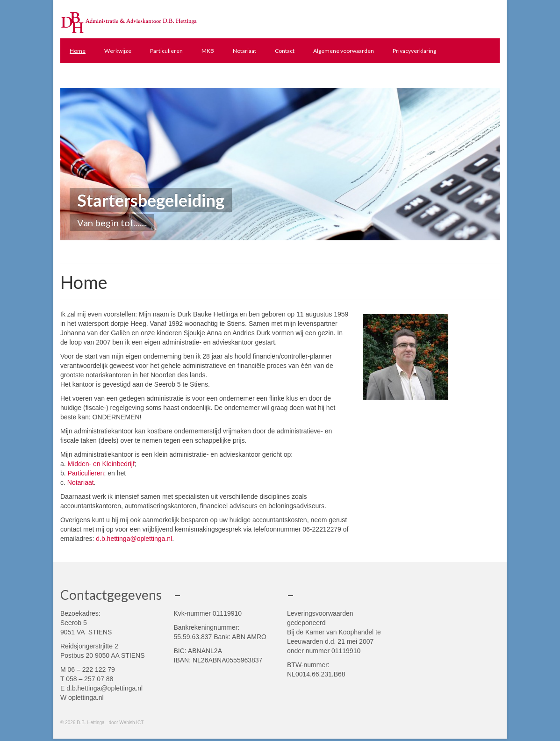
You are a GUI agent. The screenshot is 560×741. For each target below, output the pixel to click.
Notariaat (244, 51)
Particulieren (166, 51)
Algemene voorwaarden (344, 51)
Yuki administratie (92, 76)
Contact (285, 51)
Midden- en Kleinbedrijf (101, 464)
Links (140, 76)
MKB (208, 51)
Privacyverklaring (414, 51)
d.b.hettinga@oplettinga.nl (134, 539)
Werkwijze (118, 51)
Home (78, 51)
